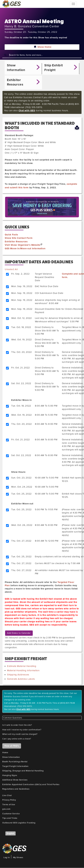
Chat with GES (27, 111)
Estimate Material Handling (22, 666)
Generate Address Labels (21, 679)
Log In (7, 858)
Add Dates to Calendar (19, 633)
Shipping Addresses (18, 675)
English (10, 833)
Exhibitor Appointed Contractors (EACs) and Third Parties (31, 785)
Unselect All (11, 269)
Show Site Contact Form (19, 238)
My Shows (18, 858)
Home (5, 753)
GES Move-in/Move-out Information (25, 248)
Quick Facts (11, 235)
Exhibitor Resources (16, 242)
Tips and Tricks (10, 818)
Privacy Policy (9, 800)
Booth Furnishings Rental (15, 762)
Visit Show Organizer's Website (22, 245)
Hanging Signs (10, 775)
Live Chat (7, 795)
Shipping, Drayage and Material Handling (23, 771)
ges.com (6, 809)
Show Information (11, 757)
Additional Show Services (15, 780)
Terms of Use (9, 805)
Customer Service (11, 814)
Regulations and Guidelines (16, 789)
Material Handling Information (23, 670)
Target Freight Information (15, 766)
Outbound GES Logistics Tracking (19, 823)
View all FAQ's (12, 746)
